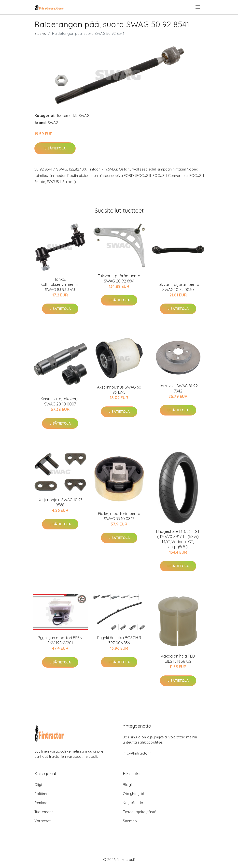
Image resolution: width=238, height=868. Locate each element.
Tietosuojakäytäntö (140, 812)
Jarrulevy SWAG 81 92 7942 (178, 388)
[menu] (198, 7)
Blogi (127, 785)
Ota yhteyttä (133, 794)
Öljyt (38, 785)
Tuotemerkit (67, 116)
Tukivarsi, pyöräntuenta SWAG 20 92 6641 (119, 278)
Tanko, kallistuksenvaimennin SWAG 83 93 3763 (60, 284)
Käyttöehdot (134, 803)
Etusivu (40, 33)
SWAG (84, 116)
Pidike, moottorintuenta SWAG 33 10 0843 (119, 516)
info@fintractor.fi (137, 753)
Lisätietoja (55, 148)
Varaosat (42, 821)
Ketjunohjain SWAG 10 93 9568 (60, 502)
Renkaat (42, 803)
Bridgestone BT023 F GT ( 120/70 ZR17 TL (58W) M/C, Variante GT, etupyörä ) (178, 539)
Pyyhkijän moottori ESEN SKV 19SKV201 (60, 640)
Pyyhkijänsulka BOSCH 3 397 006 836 (119, 640)
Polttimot (42, 794)
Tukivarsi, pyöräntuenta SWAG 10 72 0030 (178, 287)
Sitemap (130, 821)
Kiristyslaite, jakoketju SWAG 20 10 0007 (60, 401)
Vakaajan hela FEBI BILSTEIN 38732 (178, 659)
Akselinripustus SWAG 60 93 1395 (119, 390)
